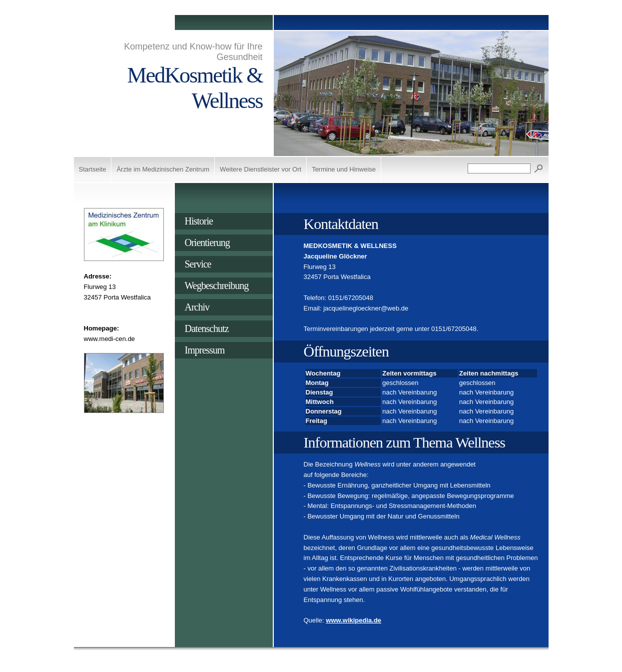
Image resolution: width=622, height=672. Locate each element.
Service (198, 264)
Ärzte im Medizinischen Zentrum (163, 169)
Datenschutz (207, 328)
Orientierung (207, 242)
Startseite (93, 169)
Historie (199, 221)
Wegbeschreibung (217, 285)
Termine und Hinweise (344, 169)
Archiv (197, 307)
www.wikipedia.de (353, 620)
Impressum (205, 350)
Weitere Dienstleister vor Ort (261, 169)
